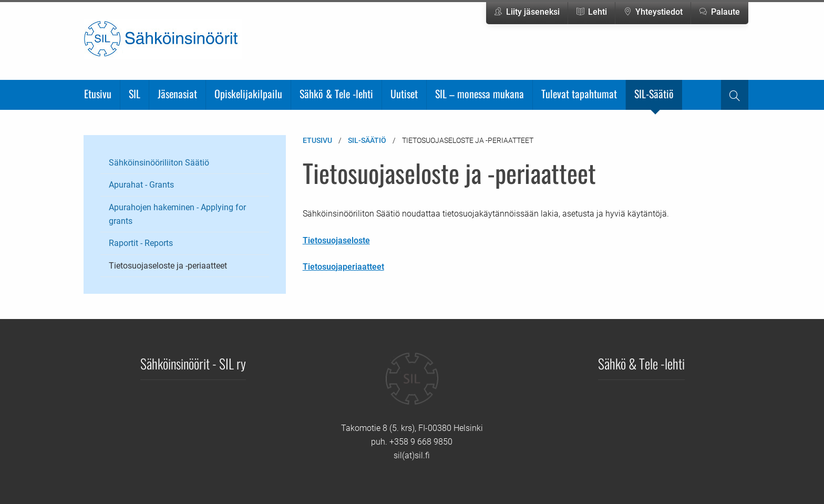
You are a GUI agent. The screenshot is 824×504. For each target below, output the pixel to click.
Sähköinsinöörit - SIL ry (193, 363)
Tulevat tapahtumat (579, 94)
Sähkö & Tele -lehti (336, 94)
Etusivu (98, 94)
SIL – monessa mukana (480, 94)
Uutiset (404, 94)
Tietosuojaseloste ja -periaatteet (168, 266)
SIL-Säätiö (654, 94)
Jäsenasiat (177, 94)
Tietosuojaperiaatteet (343, 267)
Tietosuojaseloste (336, 240)
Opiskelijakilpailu (248, 94)
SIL (135, 94)
